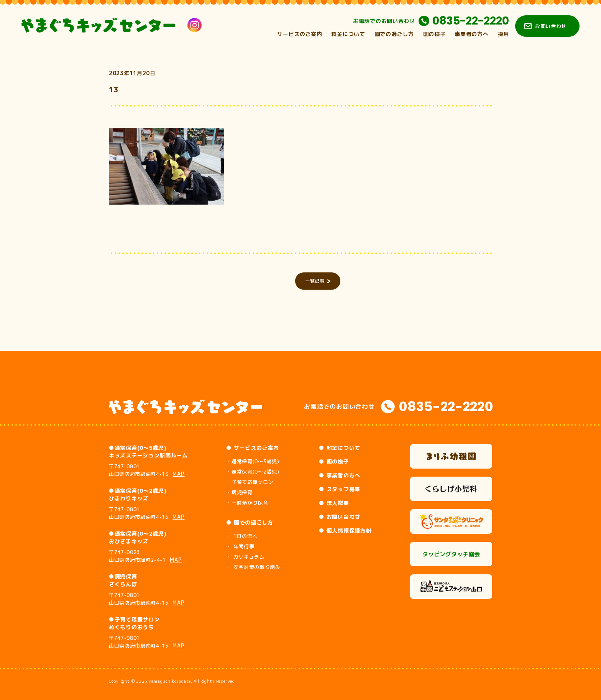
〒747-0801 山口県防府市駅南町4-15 (147, 470)
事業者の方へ (471, 34)
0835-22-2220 (471, 21)
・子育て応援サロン (250, 482)
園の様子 (434, 34)
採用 (503, 34)
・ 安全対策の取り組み (253, 567)
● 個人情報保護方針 (345, 530)
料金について (348, 34)
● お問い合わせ (340, 517)
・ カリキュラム (245, 557)
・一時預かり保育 (247, 503)
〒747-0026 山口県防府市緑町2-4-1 (145, 556)
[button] (166, 166)
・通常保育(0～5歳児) (253, 461)
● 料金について (340, 448)
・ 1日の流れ (242, 536)
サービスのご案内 (300, 34)
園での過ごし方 (394, 34)
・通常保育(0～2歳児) (253, 472)
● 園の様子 (334, 461)
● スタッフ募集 (340, 489)
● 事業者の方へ (340, 475)
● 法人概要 (334, 503)
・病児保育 (239, 492)
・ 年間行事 (240, 546)
